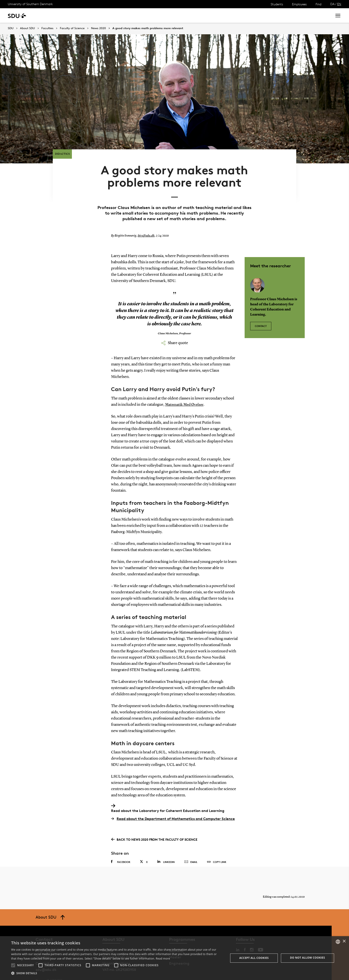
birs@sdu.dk (146, 223)
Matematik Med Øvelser (185, 392)
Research (73, 15)
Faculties (47, 28)
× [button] (344, 941)
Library (132, 15)
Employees (299, 4)
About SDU (153, 15)
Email (191, 850)
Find (319, 4)
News (91, 15)
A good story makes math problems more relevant (148, 28)
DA (332, 4)
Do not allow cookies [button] (307, 958)
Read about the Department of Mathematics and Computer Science (173, 806)
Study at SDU (49, 15)
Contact (261, 311)
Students (277, 4)
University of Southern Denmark (30, 4)
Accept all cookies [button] (254, 958)
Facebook (121, 849)
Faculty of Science (72, 28)
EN (339, 4)
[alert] (174, 958)
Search (321, 15)
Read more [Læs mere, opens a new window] (163, 959)
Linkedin (166, 849)
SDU (11, 28)
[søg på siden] (289, 16)
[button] (13, 965)
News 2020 (98, 28)
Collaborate (111, 15)
